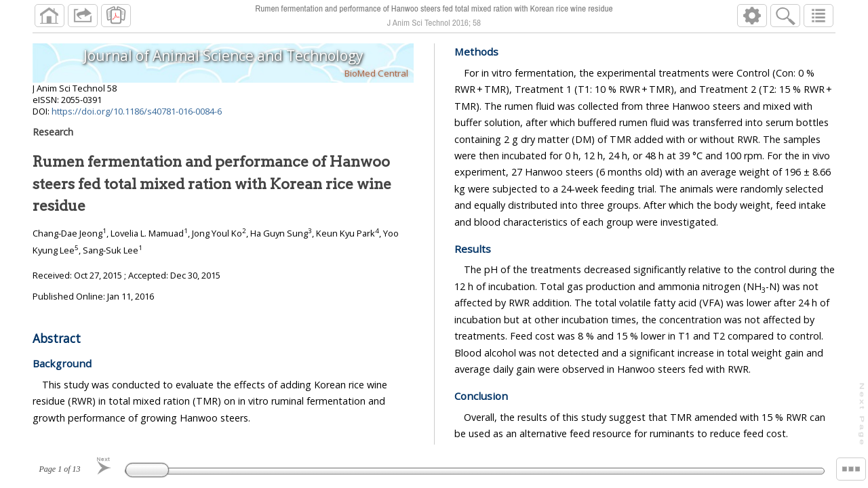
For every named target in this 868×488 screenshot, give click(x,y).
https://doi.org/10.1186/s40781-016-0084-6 (137, 111)
